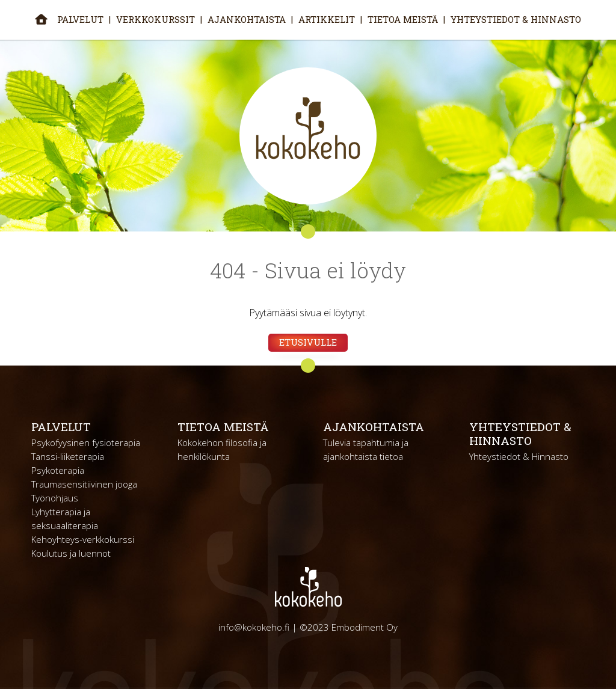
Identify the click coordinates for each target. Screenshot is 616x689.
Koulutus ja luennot (71, 553)
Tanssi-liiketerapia (68, 456)
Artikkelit (327, 19)
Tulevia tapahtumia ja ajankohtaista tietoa (366, 449)
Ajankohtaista (247, 19)
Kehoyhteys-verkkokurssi (83, 539)
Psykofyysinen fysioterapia (86, 442)
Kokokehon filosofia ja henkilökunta (222, 449)
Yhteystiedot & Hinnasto (516, 19)
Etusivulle (308, 342)
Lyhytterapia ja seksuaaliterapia (65, 519)
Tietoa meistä (403, 19)
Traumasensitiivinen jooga (84, 484)
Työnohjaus (55, 498)
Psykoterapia (58, 470)
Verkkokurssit (156, 19)
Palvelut (80, 19)
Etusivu (41, 19)
